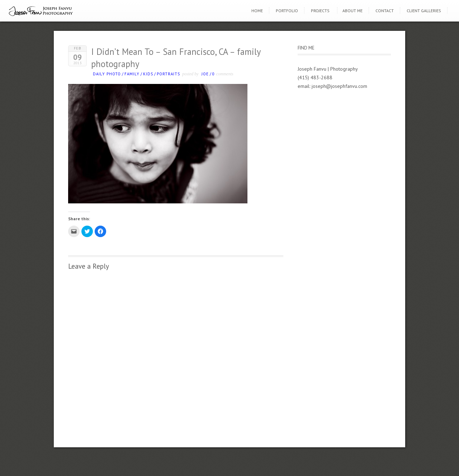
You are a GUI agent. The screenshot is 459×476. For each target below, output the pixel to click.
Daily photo (107, 74)
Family (132, 74)
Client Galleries (424, 11)
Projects (320, 11)
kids (148, 74)
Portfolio (287, 11)
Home (257, 11)
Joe (205, 74)
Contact (385, 11)
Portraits (168, 74)
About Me (352, 11)
